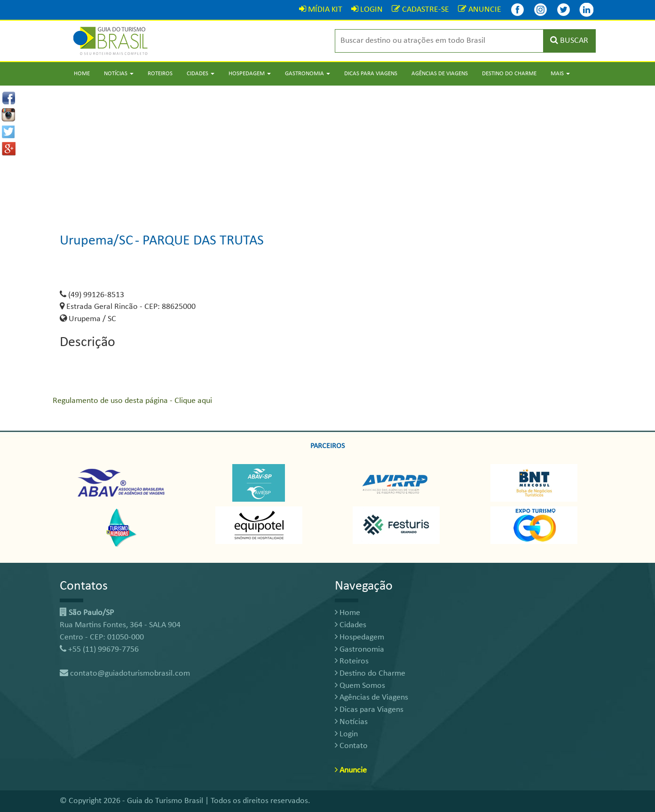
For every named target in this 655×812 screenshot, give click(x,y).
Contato (351, 746)
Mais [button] (560, 74)
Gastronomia (359, 650)
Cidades (351, 625)
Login (346, 734)
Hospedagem (359, 637)
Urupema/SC (96, 241)
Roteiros (160, 74)
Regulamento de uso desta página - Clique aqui (132, 401)
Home (82, 74)
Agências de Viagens (440, 74)
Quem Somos (360, 686)
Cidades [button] (201, 74)
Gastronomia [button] (308, 74)
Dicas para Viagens (371, 74)
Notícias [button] (119, 74)
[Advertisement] (328, 151)
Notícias (351, 722)
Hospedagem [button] (250, 74)
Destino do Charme (509, 74)
